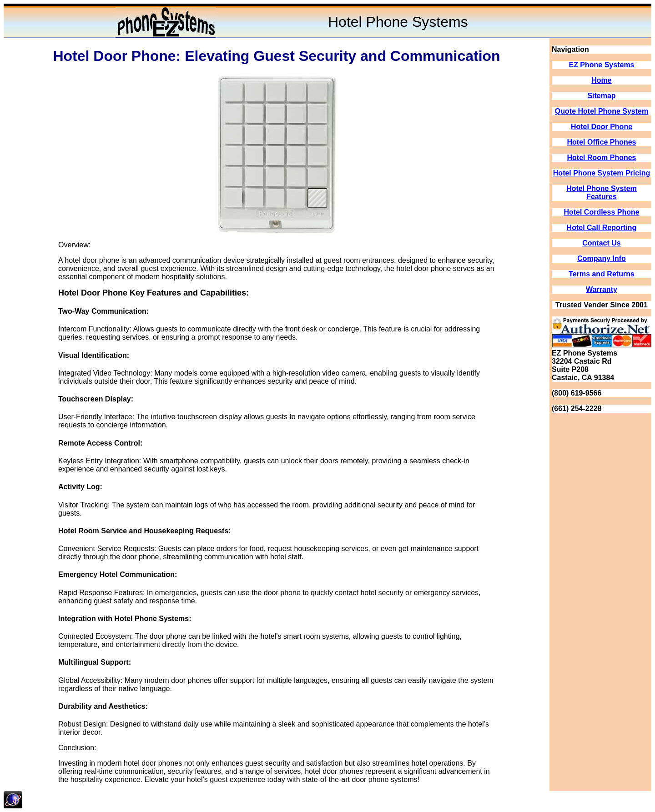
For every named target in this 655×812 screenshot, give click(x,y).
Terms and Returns (602, 274)
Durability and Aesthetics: (103, 706)
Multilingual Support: (95, 662)
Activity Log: (80, 487)
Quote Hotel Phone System (602, 111)
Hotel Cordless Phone (601, 212)
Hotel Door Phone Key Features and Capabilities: (154, 293)
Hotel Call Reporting (602, 228)
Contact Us (601, 243)
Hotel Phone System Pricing (602, 173)
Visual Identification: (94, 355)
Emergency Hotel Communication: (118, 574)
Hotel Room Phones (601, 158)
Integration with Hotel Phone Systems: (125, 619)
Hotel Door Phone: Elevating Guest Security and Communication (276, 56)
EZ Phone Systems (601, 65)
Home (601, 80)
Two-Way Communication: (103, 311)
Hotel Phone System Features (602, 193)
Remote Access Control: (100, 443)
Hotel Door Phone (602, 127)
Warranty (602, 289)
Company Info (602, 258)
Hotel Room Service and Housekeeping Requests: (145, 531)
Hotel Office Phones (601, 142)
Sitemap (601, 96)
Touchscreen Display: (96, 399)
